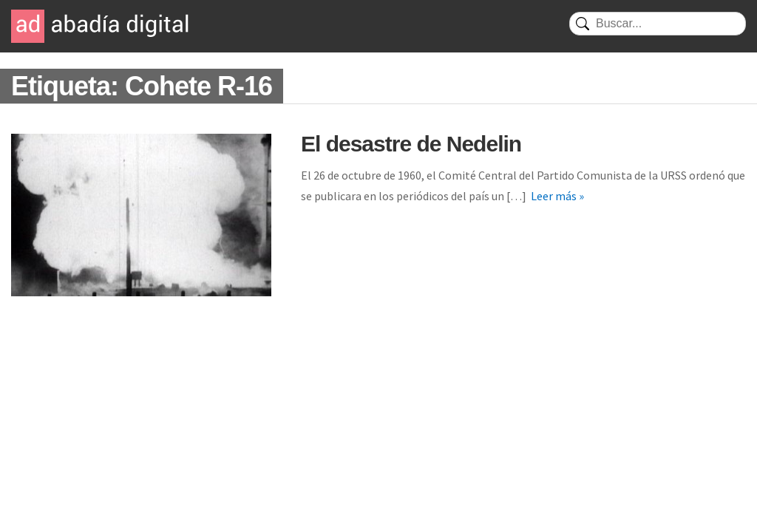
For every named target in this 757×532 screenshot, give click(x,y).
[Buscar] (658, 24)
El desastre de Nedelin (411, 144)
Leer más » (557, 196)
